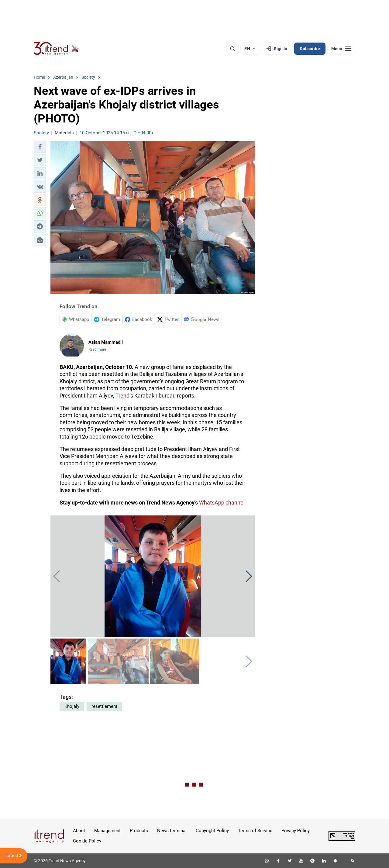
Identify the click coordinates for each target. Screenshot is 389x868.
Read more (97, 350)
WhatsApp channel (222, 503)
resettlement (104, 706)
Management (107, 831)
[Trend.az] (56, 49)
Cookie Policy (87, 841)
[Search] (232, 49)
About (79, 831)
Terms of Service (255, 831)
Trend (122, 396)
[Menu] (341, 49)
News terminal (172, 831)
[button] (40, 147)
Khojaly (72, 706)
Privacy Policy (296, 831)
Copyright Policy (212, 831)
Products (139, 831)
